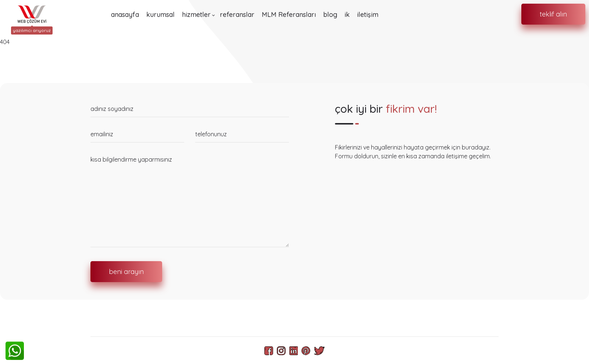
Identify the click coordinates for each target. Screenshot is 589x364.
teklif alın (553, 14)
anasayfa (125, 15)
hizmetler (196, 15)
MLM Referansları (289, 15)
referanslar (237, 15)
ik (347, 15)
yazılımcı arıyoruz (32, 30)
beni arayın (126, 272)
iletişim (368, 15)
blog (330, 15)
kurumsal (160, 15)
